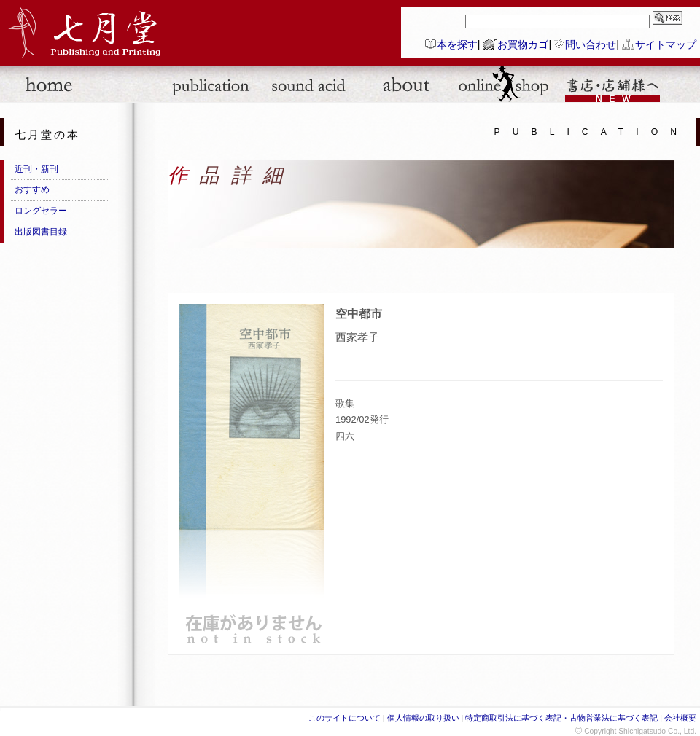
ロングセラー (41, 211)
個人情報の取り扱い (423, 718)
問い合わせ (591, 44)
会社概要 (680, 718)
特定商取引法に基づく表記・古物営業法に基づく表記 (561, 718)
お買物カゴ (523, 44)
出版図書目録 (41, 232)
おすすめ (32, 189)
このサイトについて (345, 718)
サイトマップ (666, 44)
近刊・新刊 (36, 169)
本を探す (457, 44)
